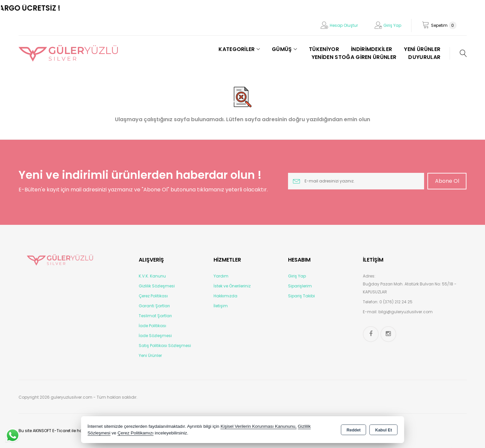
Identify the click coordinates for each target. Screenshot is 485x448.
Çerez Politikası (153, 296)
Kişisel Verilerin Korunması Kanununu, (259, 426)
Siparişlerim (300, 286)
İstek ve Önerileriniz (232, 286)
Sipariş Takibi (301, 296)
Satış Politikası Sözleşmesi (165, 346)
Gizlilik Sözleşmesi (157, 286)
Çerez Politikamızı (136, 433)
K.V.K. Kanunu (152, 276)
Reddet (354, 430)
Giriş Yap (392, 25)
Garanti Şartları (154, 306)
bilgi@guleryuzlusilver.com (406, 312)
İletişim (221, 306)
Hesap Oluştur (344, 25)
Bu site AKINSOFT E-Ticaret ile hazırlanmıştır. (62, 431)
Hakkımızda (225, 296)
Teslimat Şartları (155, 316)
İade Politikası (152, 326)
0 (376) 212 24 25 (396, 302)
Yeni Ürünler (150, 355)
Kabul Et (384, 430)
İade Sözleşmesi (155, 336)
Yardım (221, 276)
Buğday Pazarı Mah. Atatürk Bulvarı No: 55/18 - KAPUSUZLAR (410, 288)
